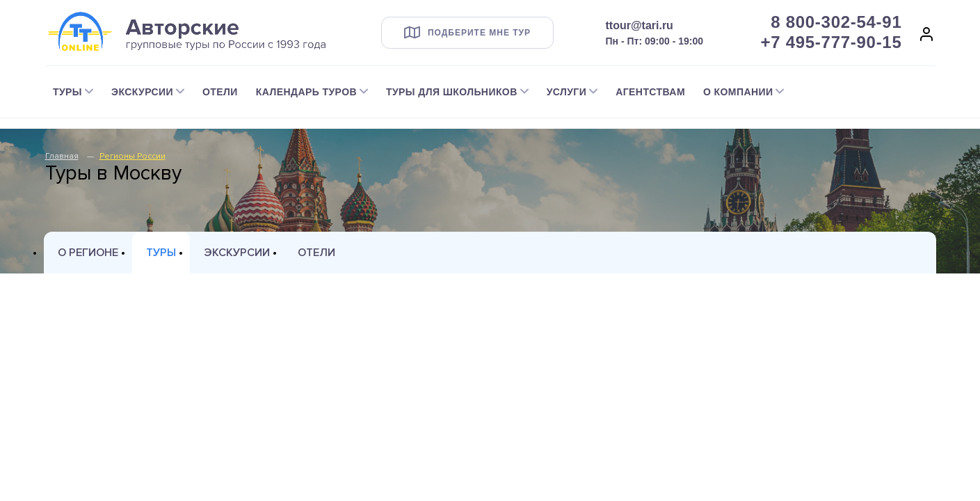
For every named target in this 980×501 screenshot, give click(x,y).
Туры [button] (67, 92)
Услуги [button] (567, 92)
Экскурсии (237, 253)
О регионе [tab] (88, 253)
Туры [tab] (161, 253)
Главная (62, 156)
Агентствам (650, 92)
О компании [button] (738, 92)
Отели (220, 92)
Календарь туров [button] (306, 92)
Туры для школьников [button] (452, 92)
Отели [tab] (316, 253)
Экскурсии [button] (142, 92)
